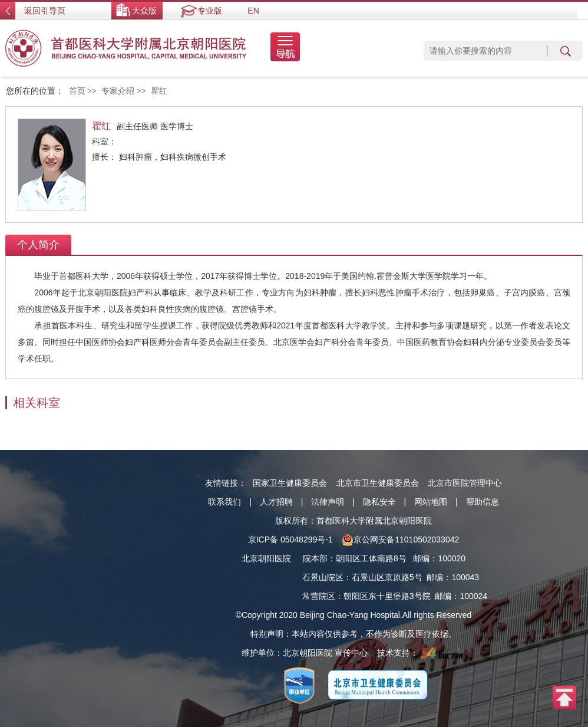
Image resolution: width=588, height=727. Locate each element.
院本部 (315, 558)
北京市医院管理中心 (465, 483)
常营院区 (319, 596)
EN (253, 11)
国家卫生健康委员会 (290, 483)
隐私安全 (379, 502)
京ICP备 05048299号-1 (290, 540)
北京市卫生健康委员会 (378, 483)
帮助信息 (483, 502)
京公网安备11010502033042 (400, 540)
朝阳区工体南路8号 (371, 558)
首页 (77, 91)
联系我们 (224, 502)
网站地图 (431, 502)
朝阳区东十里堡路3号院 (387, 596)
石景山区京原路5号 (387, 577)
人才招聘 (276, 502)
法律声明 (328, 502)
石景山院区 (323, 577)
